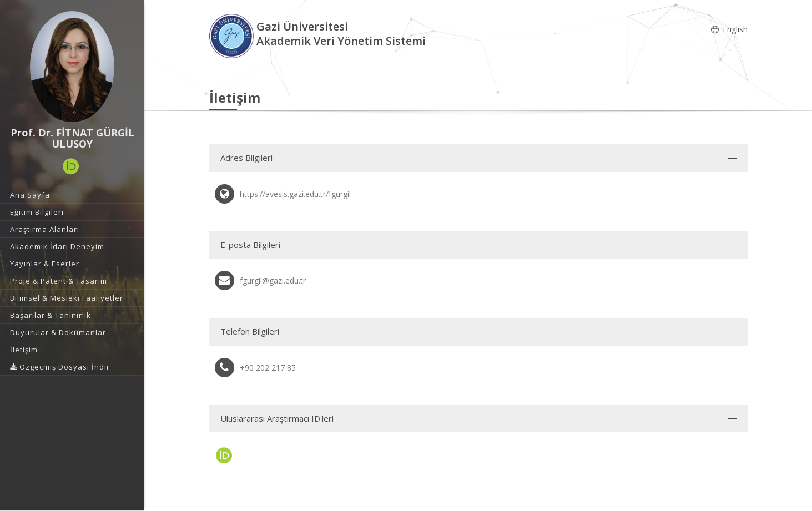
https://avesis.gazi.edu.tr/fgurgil (295, 194)
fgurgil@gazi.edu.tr (273, 280)
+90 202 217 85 (268, 368)
